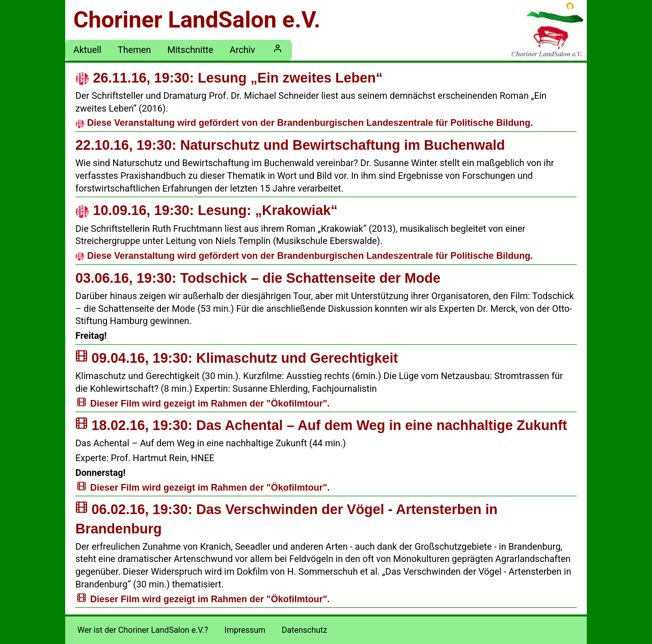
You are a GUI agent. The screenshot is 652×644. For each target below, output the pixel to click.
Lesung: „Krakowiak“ (207, 210)
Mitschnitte (190, 50)
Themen (134, 50)
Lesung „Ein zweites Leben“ (229, 78)
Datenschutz (304, 630)
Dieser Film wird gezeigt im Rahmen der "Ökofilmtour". (210, 404)
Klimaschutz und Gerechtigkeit (237, 358)
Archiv (242, 50)
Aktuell (87, 50)
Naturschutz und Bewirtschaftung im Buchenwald (290, 145)
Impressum (245, 630)
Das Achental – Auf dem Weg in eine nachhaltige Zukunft (321, 425)
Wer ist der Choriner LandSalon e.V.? (143, 630)
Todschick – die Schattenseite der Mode (258, 278)
